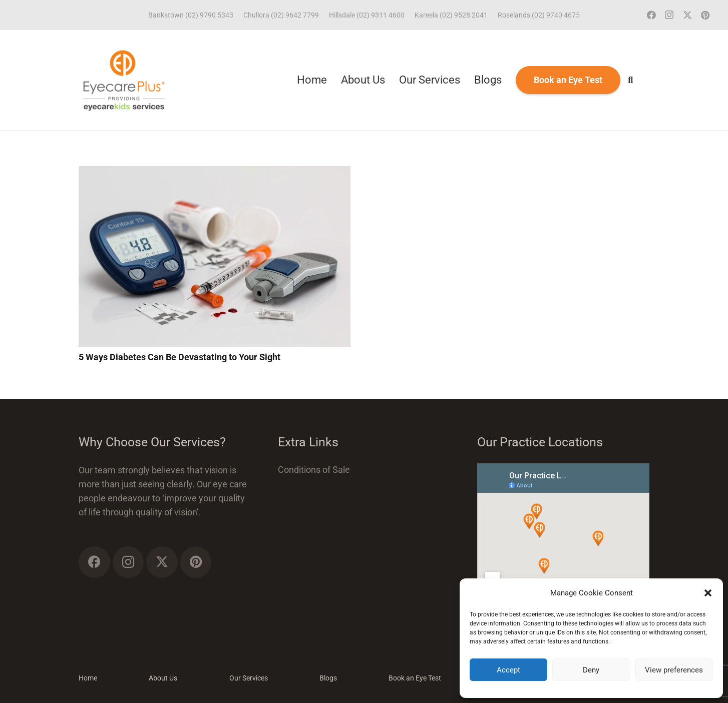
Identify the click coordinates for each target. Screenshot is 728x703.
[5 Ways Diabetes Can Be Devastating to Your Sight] (215, 173)
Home (88, 678)
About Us (163, 678)
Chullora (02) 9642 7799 (281, 15)
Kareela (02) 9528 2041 (451, 15)
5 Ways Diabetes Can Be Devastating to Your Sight (179, 357)
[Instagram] (669, 15)
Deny (591, 670)
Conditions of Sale (314, 470)
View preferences (674, 670)
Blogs (328, 678)
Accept (508, 670)
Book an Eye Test (415, 678)
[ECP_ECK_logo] (124, 80)
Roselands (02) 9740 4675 (539, 15)
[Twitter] (687, 15)
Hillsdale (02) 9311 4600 (367, 15)
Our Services (249, 678)
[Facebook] (651, 15)
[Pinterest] (705, 15)
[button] (708, 593)
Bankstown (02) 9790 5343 (191, 15)
